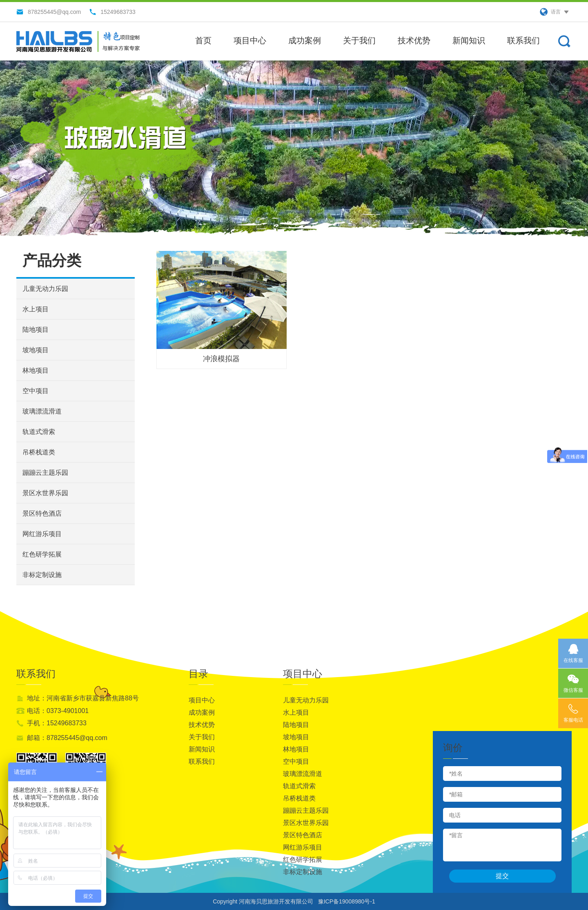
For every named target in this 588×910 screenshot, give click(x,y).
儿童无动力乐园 (45, 289)
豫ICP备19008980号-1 (347, 901)
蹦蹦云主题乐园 (45, 473)
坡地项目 (36, 350)
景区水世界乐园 (45, 493)
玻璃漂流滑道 (42, 411)
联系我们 (523, 40)
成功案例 (305, 40)
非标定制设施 (42, 575)
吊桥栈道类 (39, 452)
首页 (203, 40)
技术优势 (414, 40)
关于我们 (359, 40)
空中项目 (36, 391)
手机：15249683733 (57, 723)
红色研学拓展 (42, 554)
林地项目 (36, 370)
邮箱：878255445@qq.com (67, 738)
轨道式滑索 (39, 432)
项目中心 (250, 40)
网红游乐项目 (42, 534)
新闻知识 (469, 40)
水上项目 (36, 309)
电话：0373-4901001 (58, 711)
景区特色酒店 (42, 513)
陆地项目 (36, 330)
